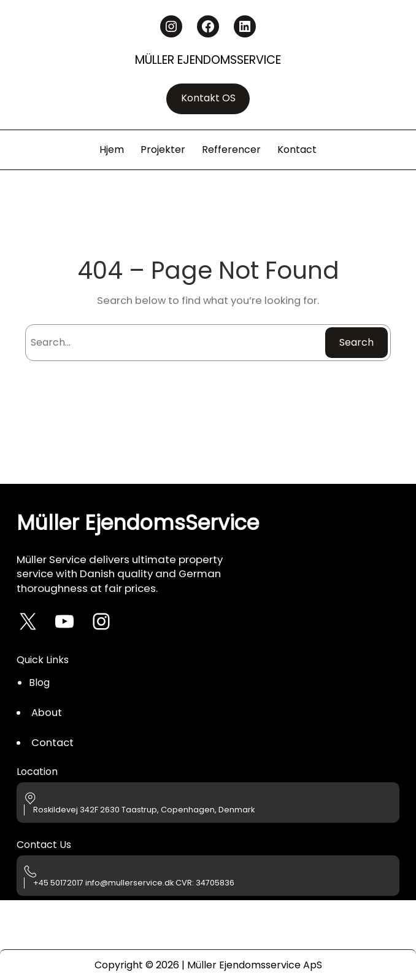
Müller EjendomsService (208, 60)
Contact (52, 743)
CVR (184, 883)
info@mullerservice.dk (129, 883)
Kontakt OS (208, 98)
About (47, 713)
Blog (39, 682)
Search (356, 342)
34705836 (215, 883)
